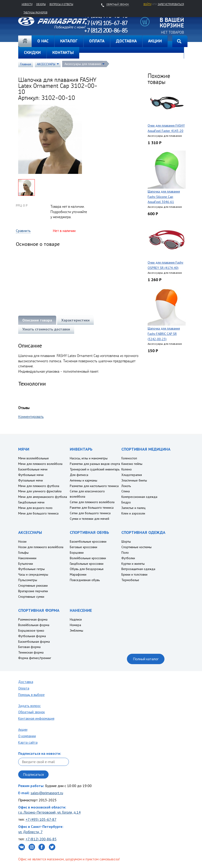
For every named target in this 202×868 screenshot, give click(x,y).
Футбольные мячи (31, 475)
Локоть (126, 486)
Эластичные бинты (134, 480)
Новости (27, 4)
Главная (25, 41)
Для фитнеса (79, 475)
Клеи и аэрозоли (133, 513)
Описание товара (37, 320)
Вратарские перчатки (33, 591)
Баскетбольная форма (34, 642)
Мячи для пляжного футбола (39, 486)
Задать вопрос (29, 706)
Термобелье (130, 580)
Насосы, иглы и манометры (89, 458)
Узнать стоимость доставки (46, 329)
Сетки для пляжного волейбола (92, 502)
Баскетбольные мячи (33, 469)
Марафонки (78, 574)
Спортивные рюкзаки (33, 586)
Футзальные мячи (31, 480)
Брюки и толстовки (134, 574)
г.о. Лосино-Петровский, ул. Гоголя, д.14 (49, 812)
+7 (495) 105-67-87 (41, 819)
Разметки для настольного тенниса (94, 486)
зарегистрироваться (171, 4)
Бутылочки (26, 564)
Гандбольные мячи (31, 502)
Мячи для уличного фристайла (40, 491)
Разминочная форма (33, 619)
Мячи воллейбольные (34, 458)
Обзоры (41, 4)
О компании (27, 736)
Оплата (24, 688)
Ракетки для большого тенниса (92, 508)
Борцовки (77, 553)
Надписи (76, 619)
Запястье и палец (133, 508)
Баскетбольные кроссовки (88, 541)
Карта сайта (28, 742)
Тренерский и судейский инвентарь (95, 469)
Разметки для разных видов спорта (95, 464)
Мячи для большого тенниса (38, 513)
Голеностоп (129, 458)
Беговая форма (29, 647)
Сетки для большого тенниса (90, 513)
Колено (127, 469)
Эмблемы (76, 630)
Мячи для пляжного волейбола (40, 464)
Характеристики (75, 320)
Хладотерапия (132, 475)
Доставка (26, 682)
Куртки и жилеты (133, 564)
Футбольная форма (32, 636)
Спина (126, 491)
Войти (147, 4)
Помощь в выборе (31, 695)
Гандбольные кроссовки (87, 564)
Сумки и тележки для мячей (89, 519)
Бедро (126, 502)
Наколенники (27, 558)
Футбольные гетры (31, 569)
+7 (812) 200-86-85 (41, 839)
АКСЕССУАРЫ (46, 64)
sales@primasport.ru (47, 793)
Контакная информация (36, 718)
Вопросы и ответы (61, 4)
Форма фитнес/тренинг (35, 658)
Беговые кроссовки (83, 547)
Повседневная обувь (85, 580)
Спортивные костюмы (136, 547)
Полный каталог (146, 659)
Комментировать (31, 416)
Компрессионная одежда (139, 497)
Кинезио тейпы (132, 464)
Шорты (126, 541)
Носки (22, 541)
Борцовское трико (31, 630)
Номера (75, 625)
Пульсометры (28, 580)
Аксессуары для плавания (83, 64)
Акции (23, 730)
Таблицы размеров (35, 12)
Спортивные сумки (31, 597)
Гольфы (23, 553)
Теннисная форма (31, 652)
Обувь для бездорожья (87, 569)
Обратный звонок (32, 712)
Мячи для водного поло (35, 508)
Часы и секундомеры (33, 574)
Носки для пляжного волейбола (41, 547)
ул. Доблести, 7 (30, 832)
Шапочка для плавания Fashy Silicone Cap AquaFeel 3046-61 (164, 197)
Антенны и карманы (83, 480)
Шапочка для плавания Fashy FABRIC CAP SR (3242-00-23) (164, 334)
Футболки (128, 558)
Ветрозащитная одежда (138, 569)
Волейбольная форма (34, 625)
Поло (125, 553)
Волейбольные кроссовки (88, 558)
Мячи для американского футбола (43, 497)
